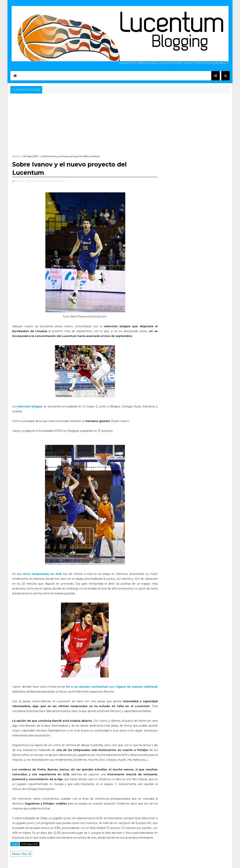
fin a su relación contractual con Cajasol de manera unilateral (112, 687)
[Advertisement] (120, 123)
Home (16, 156)
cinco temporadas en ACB (42, 574)
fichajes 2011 (31, 156)
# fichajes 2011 (30, 844)
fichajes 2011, (58, 181)
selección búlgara (29, 406)
